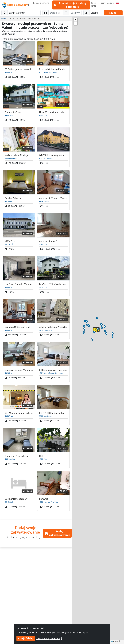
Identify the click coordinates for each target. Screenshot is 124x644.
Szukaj (113, 13)
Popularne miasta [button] (41, 3)
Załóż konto (93, 4)
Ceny (103, 3)
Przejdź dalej (26, 638)
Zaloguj (111, 3)
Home (4, 18)
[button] (102, 328)
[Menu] (118, 3)
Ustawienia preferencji (49, 638)
